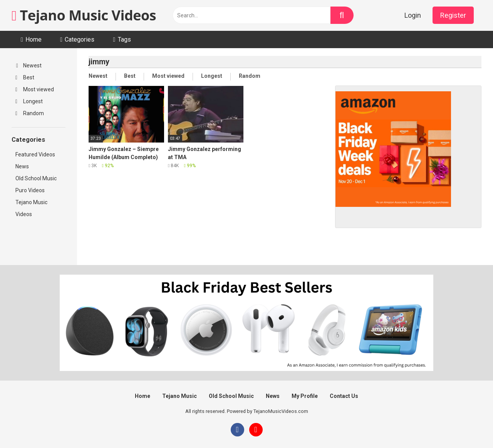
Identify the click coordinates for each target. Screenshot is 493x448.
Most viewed (35, 89)
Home (34, 39)
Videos (24, 214)
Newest (29, 65)
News (22, 166)
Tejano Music (31, 202)
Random (30, 113)
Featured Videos (35, 154)
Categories (80, 39)
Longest (29, 101)
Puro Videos (30, 190)
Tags (124, 39)
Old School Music (36, 178)
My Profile (305, 396)
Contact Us (344, 396)
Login (413, 15)
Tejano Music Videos (84, 15)
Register (453, 15)
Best (25, 77)
